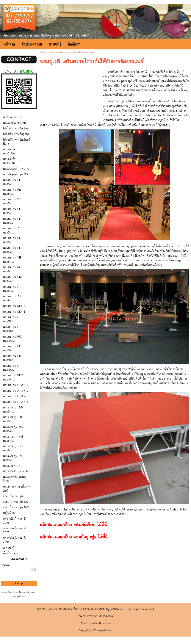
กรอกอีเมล (6, 565)
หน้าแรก (43, 53)
